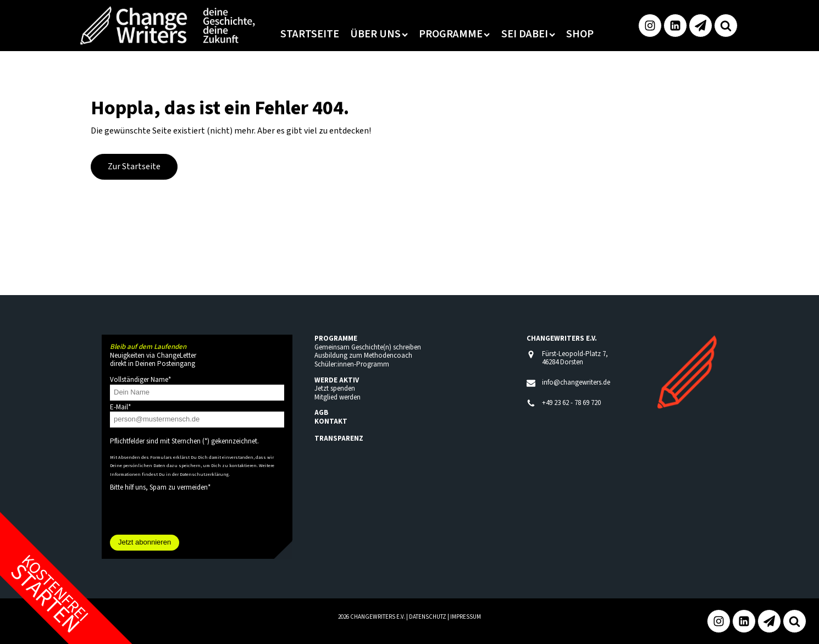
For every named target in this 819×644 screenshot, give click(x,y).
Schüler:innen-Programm (352, 364)
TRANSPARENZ (339, 438)
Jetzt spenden (335, 388)
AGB (321, 413)
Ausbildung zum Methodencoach (363, 356)
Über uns (379, 34)
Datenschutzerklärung (204, 474)
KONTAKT (331, 421)
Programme (454, 34)
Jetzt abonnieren (145, 542)
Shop (580, 34)
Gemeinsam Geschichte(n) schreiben (368, 347)
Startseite (310, 34)
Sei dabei (528, 34)
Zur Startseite (134, 166)
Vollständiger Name (140, 380)
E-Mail (120, 407)
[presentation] (193, 513)
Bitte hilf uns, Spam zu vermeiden (160, 487)
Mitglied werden (337, 397)
